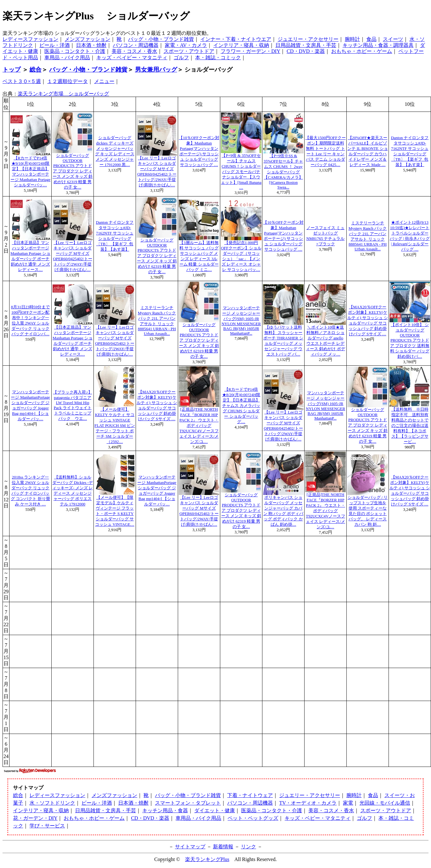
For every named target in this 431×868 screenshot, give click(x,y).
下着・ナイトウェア (250, 795)
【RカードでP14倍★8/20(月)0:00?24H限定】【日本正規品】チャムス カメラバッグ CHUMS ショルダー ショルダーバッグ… (241, 406)
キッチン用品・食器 (165, 810)
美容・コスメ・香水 (134, 51)
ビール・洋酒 (55, 45)
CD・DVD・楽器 (306, 51)
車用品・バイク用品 (67, 58)
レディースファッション (30, 39)
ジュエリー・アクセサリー (308, 39)
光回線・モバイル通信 (385, 803)
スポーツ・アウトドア (189, 51)
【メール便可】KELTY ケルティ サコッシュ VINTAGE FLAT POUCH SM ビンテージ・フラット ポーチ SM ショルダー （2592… (115, 426)
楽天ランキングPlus (207, 859)
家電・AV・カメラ (186, 45)
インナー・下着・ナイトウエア (236, 39)
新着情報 (223, 847)
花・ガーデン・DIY (35, 818)
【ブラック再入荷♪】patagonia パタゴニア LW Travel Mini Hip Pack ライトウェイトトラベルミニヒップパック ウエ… (72, 405)
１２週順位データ (68, 81)
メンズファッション (87, 39)
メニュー (104, 81)
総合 (35, 70)
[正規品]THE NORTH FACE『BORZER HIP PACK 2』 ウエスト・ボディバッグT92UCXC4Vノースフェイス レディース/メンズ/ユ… (199, 426)
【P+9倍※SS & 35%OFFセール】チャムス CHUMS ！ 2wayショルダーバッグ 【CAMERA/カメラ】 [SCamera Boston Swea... (283, 172)
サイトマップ (190, 847)
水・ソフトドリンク (52, 803)
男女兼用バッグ (156, 70)
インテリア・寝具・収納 (241, 45)
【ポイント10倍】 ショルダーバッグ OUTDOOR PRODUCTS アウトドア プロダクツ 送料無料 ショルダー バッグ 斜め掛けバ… (410, 341)
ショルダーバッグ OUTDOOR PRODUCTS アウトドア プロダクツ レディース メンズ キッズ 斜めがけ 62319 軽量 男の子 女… (73, 171)
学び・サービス (47, 826)
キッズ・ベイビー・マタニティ (132, 58)
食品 (371, 39)
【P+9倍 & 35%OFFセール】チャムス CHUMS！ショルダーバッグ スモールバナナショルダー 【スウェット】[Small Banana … (241, 172)
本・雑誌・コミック (218, 58)
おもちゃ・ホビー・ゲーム (362, 51)
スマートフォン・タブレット (188, 803)
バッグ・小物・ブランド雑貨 (161, 39)
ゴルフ (181, 58)
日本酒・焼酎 (91, 45)
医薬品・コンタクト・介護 (75, 51)
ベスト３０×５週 (22, 81)
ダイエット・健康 (215, 810)
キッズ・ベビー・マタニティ (318, 818)
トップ (12, 70)
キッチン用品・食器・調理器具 (378, 45)
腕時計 (352, 39)
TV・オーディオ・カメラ (308, 803)
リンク (248, 847)
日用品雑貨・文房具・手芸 (306, 45)
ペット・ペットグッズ (253, 818)
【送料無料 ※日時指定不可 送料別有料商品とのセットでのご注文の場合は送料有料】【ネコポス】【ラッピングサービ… (410, 426)
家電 (348, 803)
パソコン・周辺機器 (136, 45)
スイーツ (393, 39)
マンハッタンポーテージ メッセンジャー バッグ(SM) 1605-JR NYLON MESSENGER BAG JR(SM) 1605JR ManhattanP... (241, 321)
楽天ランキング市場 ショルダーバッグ (63, 94)
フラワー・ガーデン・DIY (250, 51)
